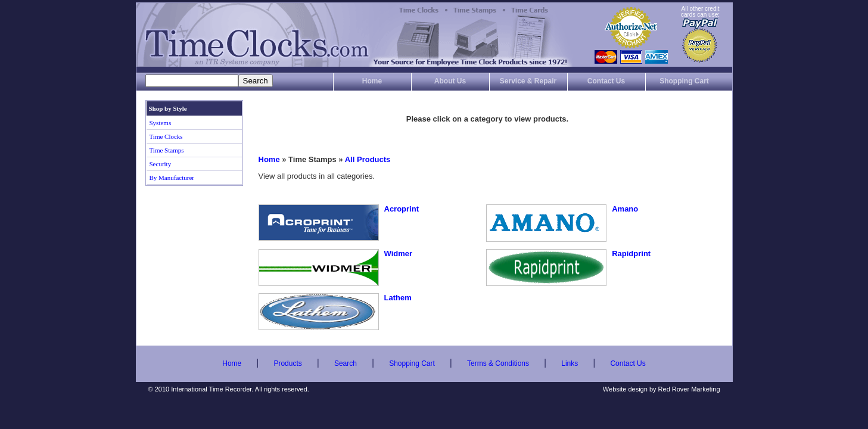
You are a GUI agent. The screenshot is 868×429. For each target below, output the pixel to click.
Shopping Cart (684, 81)
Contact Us (606, 81)
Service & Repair (528, 81)
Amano (625, 209)
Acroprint (402, 209)
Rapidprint (631, 254)
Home (372, 81)
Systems (161, 123)
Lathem (398, 298)
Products (287, 363)
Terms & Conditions (498, 363)
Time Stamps (167, 150)
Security (161, 164)
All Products (368, 159)
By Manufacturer (172, 178)
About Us (450, 81)
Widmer (399, 254)
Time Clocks (166, 136)
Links (570, 363)
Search (346, 363)
